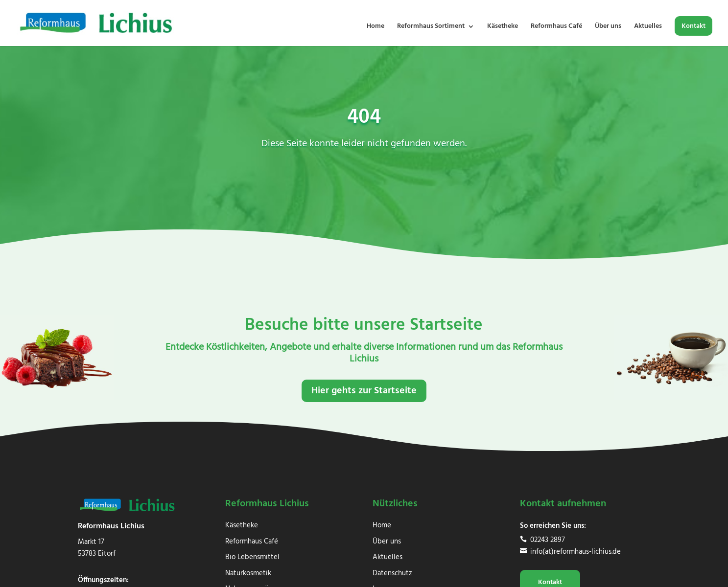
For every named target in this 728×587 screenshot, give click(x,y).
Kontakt (693, 27)
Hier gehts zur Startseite (364, 391)
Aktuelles (648, 27)
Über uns (608, 27)
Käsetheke (503, 27)
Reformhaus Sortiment (431, 27)
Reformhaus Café (556, 27)
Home (376, 27)
